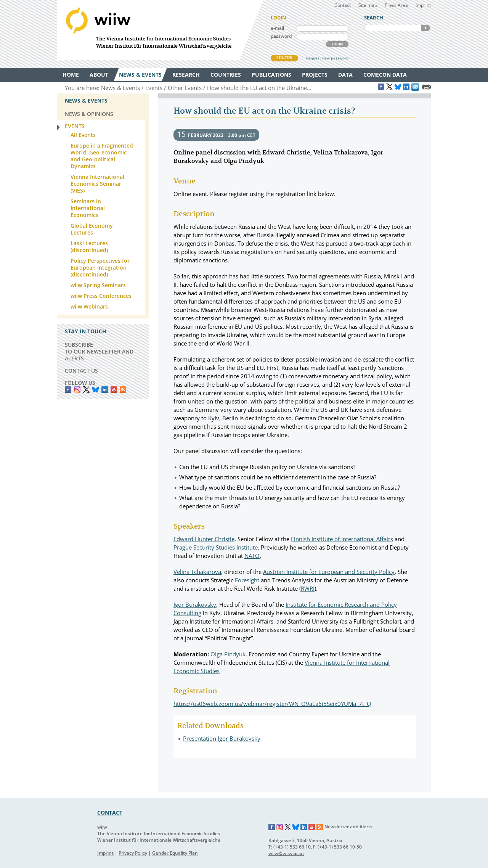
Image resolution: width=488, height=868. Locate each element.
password (281, 36)
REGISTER (284, 58)
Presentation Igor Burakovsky (222, 738)
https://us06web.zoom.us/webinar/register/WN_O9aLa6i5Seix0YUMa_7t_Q (272, 704)
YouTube (114, 390)
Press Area (396, 5)
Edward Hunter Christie (204, 539)
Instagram (280, 827)
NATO (252, 556)
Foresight (247, 580)
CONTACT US (81, 371)
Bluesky (96, 390)
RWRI (308, 588)
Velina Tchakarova (197, 572)
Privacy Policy (133, 853)
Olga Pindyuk (228, 654)
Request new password (327, 58)
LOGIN (337, 44)
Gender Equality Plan (175, 853)
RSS (123, 390)
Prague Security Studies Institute (216, 547)
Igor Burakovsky (195, 604)
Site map (368, 5)
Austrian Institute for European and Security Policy (329, 572)
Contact (343, 5)
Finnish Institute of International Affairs (342, 539)
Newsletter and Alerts (348, 827)
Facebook (68, 390)
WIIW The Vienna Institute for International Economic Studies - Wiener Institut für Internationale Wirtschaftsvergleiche (160, 30)
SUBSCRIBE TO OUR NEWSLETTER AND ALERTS (99, 351)
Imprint (423, 5)
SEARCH (425, 28)
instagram (77, 390)
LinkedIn (105, 390)
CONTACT (110, 813)
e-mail (277, 28)
